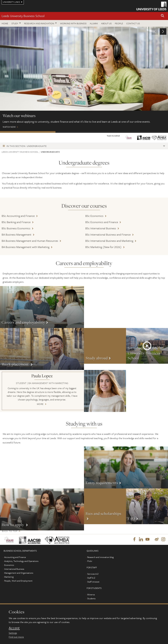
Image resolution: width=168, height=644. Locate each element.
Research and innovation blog (100, 557)
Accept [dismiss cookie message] (14, 628)
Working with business (73, 23)
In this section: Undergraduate (27, 146)
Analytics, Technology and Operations (21, 561)
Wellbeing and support (139, 132)
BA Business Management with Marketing (26, 247)
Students (91, 599)
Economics (9, 565)
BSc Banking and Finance (16, 222)
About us (106, 23)
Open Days (83, 132)
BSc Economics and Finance (102, 222)
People (119, 23)
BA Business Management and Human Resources (30, 241)
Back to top (10, 531)
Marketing (9, 577)
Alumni (94, 23)
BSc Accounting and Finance (18, 216)
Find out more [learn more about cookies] (16, 637)
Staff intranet (93, 582)
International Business (14, 569)
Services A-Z (93, 574)
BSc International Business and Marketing (109, 241)
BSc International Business (101, 228)
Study (15, 23)
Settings (13, 633)
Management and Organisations (19, 573)
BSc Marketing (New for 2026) (103, 247)
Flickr (90, 561)
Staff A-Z (91, 578)
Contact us (133, 23)
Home (5, 23)
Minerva (91, 595)
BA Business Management (16, 234)
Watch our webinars (28, 132)
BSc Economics (94, 216)
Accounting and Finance (15, 557)
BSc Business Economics (16, 228)
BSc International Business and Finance (108, 234)
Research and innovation (39, 23)
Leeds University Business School (23, 16)
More (42, 307)
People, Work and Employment (18, 581)
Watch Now (84, 79)
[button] (163, 16)
